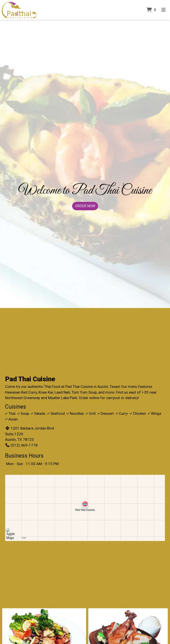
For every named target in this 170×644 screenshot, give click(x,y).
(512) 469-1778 (21, 445)
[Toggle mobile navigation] (163, 10)
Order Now (85, 206)
